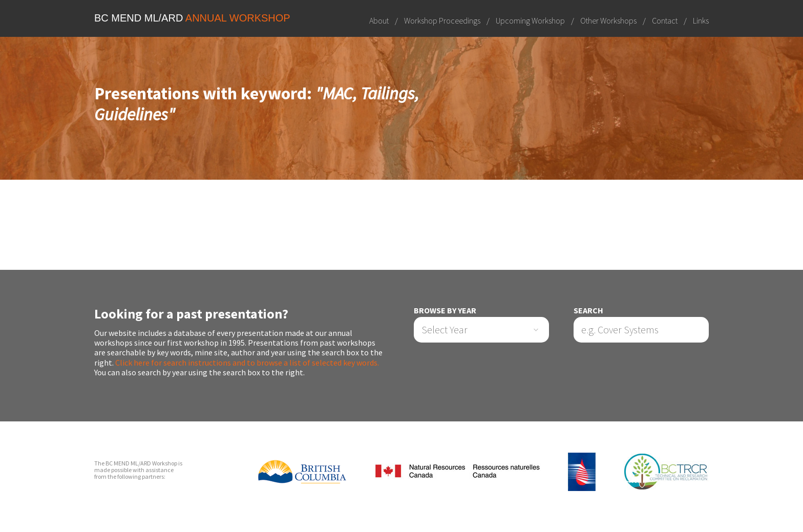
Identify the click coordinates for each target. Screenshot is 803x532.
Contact (665, 20)
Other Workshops (608, 20)
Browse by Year (445, 311)
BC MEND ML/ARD (192, 18)
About (379, 20)
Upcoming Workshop (530, 20)
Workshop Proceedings (442, 20)
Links (701, 20)
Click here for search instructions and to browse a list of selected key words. (247, 363)
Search (588, 311)
